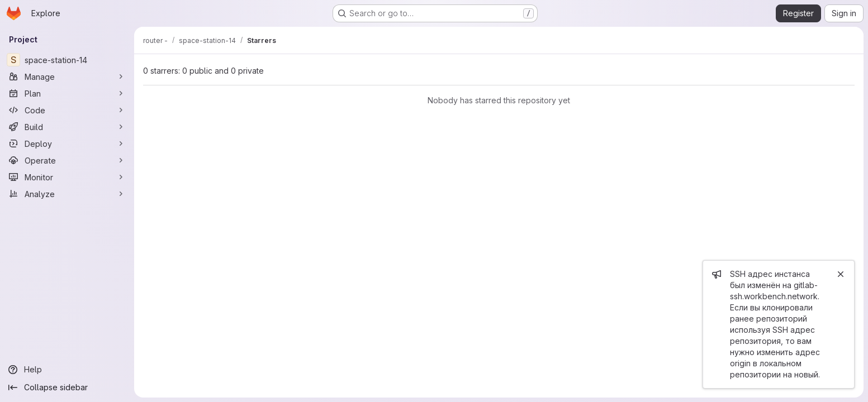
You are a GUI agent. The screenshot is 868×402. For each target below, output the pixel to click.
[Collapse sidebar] (67, 387)
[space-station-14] (67, 60)
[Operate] (67, 160)
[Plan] (67, 93)
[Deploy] (67, 143)
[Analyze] (67, 194)
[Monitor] (67, 177)
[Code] (67, 110)
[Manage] (67, 76)
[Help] (67, 370)
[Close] (841, 274)
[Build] (67, 127)
